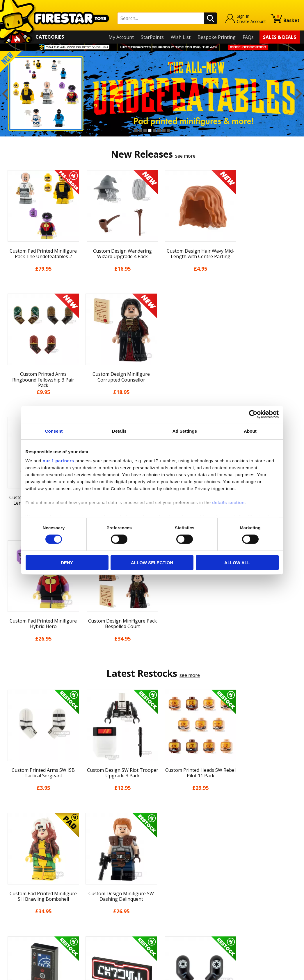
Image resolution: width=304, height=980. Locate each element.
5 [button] (154, 130)
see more (185, 156)
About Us (15, 864)
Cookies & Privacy (24, 906)
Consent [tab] (54, 431)
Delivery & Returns (25, 889)
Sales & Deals (280, 37)
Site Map (14, 931)
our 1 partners (58, 461)
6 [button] (159, 130)
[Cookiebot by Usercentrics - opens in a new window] (253, 414)
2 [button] (141, 130)
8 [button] (168, 130)
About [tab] (250, 431)
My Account (121, 37)
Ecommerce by (278, 973)
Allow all (237, 563)
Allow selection (152, 563)
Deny (67, 563)
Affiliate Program (97, 920)
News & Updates (22, 873)
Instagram (191, 870)
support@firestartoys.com (107, 876)
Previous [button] (5, 93)
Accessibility (17, 914)
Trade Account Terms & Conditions (116, 910)
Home (11, 847)
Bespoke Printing (217, 37)
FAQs (248, 37)
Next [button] (299, 93)
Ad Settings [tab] (185, 431)
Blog (9, 881)
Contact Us (90, 847)
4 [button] (150, 130)
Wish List (181, 37)
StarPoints (152, 37)
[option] (152, 93)
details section (228, 502)
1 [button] (136, 130)
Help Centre (91, 857)
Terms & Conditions (26, 898)
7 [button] (164, 130)
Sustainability (19, 923)
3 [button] (145, 130)
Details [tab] (119, 431)
